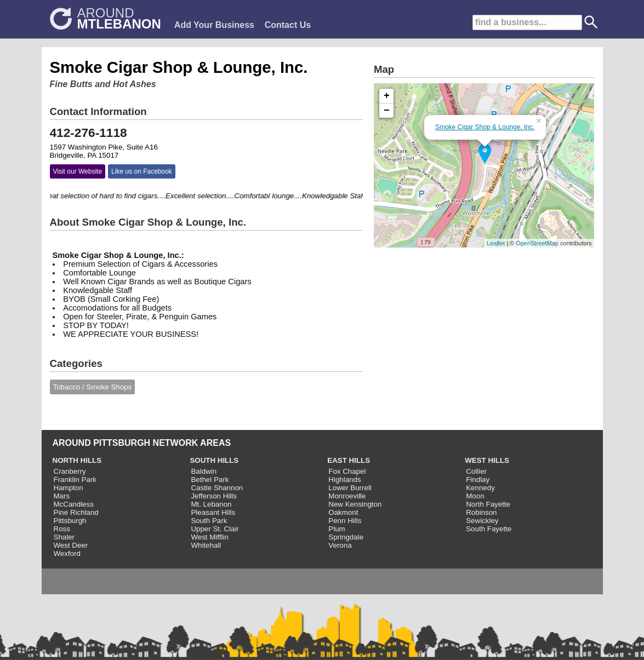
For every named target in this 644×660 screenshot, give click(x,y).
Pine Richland (76, 512)
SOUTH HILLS (214, 460)
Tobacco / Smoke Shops (93, 387)
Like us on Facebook (142, 171)
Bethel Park (210, 480)
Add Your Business (214, 25)
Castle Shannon (217, 488)
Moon (475, 496)
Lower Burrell (350, 488)
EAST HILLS (349, 460)
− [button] (387, 111)
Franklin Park (75, 480)
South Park (209, 521)
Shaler (64, 537)
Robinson (481, 512)
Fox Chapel (347, 471)
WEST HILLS (487, 460)
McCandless (74, 504)
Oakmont (343, 512)
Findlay (478, 480)
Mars (62, 496)
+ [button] (387, 96)
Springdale (346, 537)
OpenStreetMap (537, 243)
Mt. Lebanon (211, 504)
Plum (337, 529)
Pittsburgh (70, 521)
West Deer (71, 545)
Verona (340, 545)
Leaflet (496, 243)
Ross (62, 529)
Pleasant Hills (213, 512)
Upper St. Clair (215, 529)
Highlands (344, 480)
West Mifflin (209, 537)
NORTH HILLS (77, 460)
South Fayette (489, 529)
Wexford (67, 553)
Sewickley (482, 521)
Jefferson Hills (213, 496)
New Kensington (355, 504)
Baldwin (204, 471)
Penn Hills (345, 521)
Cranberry (70, 471)
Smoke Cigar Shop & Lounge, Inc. (485, 127)
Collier (476, 471)
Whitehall (206, 545)
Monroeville (347, 496)
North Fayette (488, 504)
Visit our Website (78, 171)
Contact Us (288, 25)
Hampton (69, 488)
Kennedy (480, 488)
